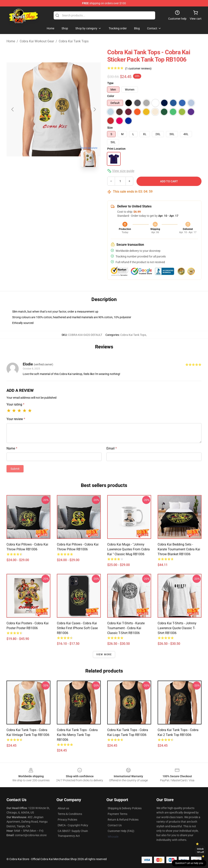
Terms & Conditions (70, 814)
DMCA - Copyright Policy (73, 825)
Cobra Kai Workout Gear (37, 41)
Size (110, 128)
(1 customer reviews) (138, 68)
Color (111, 96)
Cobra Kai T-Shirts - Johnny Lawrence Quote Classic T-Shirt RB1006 (177, 628)
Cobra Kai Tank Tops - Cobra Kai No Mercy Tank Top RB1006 (77, 735)
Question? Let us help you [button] (189, 863)
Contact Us (115, 825)
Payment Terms (118, 814)
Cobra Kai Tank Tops (74, 41)
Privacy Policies (67, 820)
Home (11, 41)
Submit (15, 469)
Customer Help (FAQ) (121, 831)
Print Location (116, 149)
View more (104, 654)
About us (63, 808)
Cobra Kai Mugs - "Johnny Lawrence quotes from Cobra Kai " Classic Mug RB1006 (128, 549)
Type (110, 83)
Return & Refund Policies (123, 820)
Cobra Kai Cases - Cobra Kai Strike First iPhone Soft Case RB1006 (77, 628)
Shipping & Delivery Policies (125, 808)
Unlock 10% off (200, 850)
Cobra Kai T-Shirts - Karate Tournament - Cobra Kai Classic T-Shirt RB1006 (126, 628)
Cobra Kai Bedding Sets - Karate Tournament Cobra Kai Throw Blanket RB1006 (179, 549)
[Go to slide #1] (43, 179)
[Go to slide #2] (64, 179)
